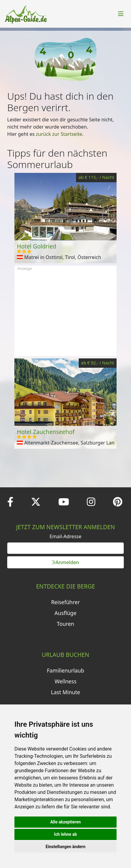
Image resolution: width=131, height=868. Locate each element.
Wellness (66, 681)
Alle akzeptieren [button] (65, 822)
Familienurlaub (65, 670)
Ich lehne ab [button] (65, 834)
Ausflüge (66, 613)
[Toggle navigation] (121, 14)
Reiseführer (65, 602)
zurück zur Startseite (59, 134)
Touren (65, 624)
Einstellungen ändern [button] (66, 847)
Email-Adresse (65, 536)
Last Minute (66, 692)
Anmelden (65, 562)
